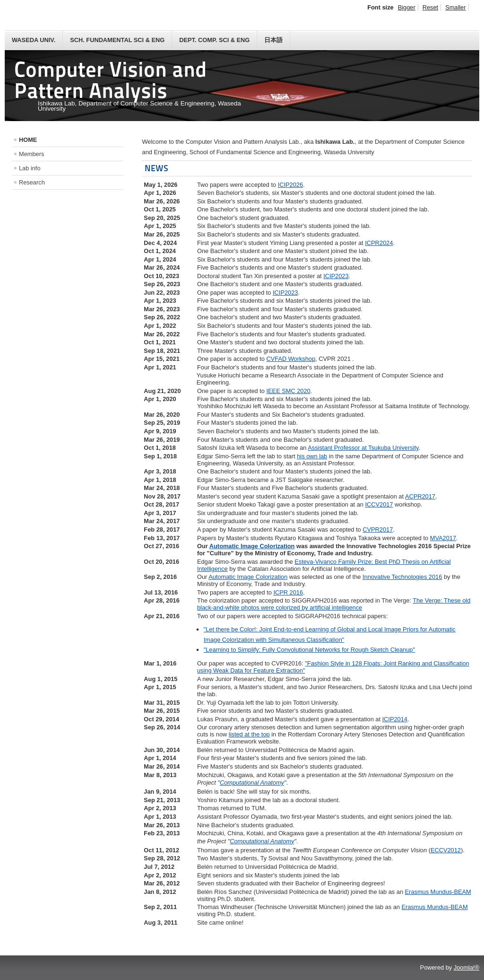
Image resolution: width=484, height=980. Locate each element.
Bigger (407, 7)
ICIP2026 (290, 185)
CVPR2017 (378, 529)
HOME (28, 140)
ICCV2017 (379, 504)
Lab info (30, 168)
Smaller (455, 7)
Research (32, 182)
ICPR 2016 (288, 592)
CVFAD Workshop (291, 359)
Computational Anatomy (252, 783)
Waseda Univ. (34, 40)
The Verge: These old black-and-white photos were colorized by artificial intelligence (334, 604)
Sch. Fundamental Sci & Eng (117, 40)
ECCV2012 (446, 850)
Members (31, 154)
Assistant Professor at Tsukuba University (363, 448)
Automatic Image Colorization (252, 546)
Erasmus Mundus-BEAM (438, 892)
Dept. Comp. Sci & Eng (214, 40)
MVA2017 (443, 538)
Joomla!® (467, 967)
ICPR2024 (379, 243)
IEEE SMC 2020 (289, 391)
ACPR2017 (420, 496)
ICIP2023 (336, 276)
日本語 (273, 40)
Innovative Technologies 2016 (402, 577)
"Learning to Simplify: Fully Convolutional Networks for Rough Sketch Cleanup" (309, 650)
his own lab (312, 456)
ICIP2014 (395, 719)
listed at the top (249, 734)
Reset (430, 7)
